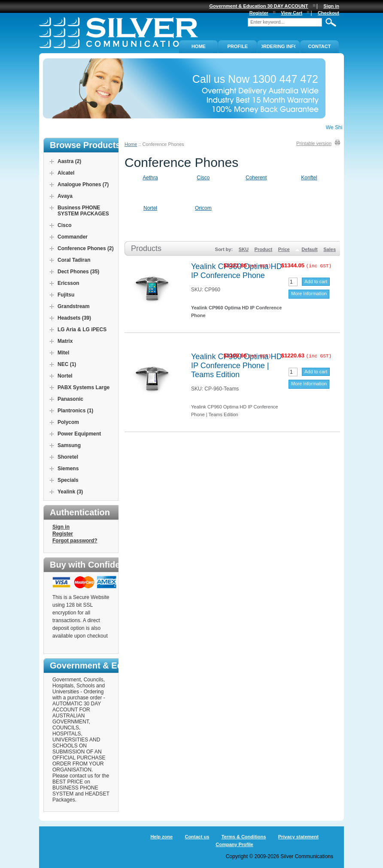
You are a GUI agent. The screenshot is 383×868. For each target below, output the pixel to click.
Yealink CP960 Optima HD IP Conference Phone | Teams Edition (236, 366)
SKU (244, 249)
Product (264, 249)
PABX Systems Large (84, 387)
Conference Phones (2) (86, 248)
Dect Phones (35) (78, 272)
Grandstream (74, 306)
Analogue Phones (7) (83, 184)
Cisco (203, 178)
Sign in (61, 527)
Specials (68, 480)
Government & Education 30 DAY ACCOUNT (259, 6)
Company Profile (234, 844)
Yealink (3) (70, 492)
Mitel (63, 353)
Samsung (69, 445)
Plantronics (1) (75, 411)
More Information (309, 293)
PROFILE (238, 46)
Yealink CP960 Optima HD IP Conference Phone (236, 271)
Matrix (65, 341)
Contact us (197, 837)
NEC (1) (67, 364)
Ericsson (68, 283)
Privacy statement (298, 837)
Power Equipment (79, 434)
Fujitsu (66, 295)
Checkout (328, 13)
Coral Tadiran (74, 260)
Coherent (256, 178)
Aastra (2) (69, 161)
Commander (73, 237)
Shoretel (68, 457)
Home (131, 144)
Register (63, 534)
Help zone (161, 837)
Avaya (65, 196)
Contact (320, 46)
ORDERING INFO (278, 46)
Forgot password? (75, 541)
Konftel (309, 178)
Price (284, 249)
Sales (330, 249)
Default (309, 249)
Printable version (314, 143)
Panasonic (70, 399)
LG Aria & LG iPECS (82, 330)
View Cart (292, 13)
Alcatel (66, 173)
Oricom (203, 208)
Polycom (68, 422)
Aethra (150, 178)
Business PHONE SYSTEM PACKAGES (83, 211)
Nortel (150, 208)
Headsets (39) (74, 318)
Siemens (68, 469)
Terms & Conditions (244, 837)
